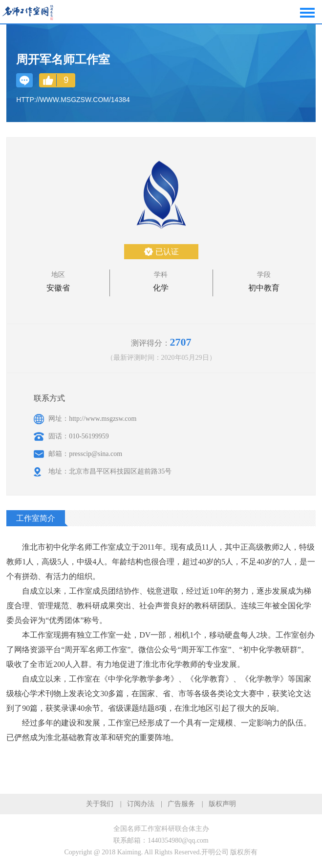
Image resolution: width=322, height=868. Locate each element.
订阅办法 (141, 804)
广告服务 (181, 804)
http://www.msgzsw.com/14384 (73, 100)
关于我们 (100, 804)
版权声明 (222, 804)
